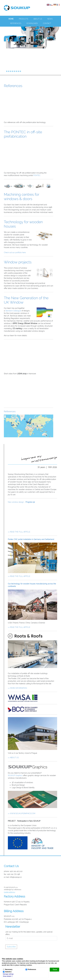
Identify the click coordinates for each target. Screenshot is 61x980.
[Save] (54, 970)
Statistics (8, 972)
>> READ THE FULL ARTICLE (19, 532)
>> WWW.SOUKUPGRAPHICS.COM (22, 813)
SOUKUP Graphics (15, 775)
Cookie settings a (9, 892)
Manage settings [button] (8, 974)
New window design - (21, 502)
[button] (8, 976)
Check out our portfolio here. (15, 252)
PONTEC (37, 175)
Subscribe (11, 947)
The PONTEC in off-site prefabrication (23, 134)
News (50, 19)
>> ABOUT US (13, 758)
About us (38, 19)
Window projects (18, 262)
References (16, 23)
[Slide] (5, 71)
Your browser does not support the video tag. (32, 518)
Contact (47, 23)
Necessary (9, 970)
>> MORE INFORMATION (17, 688)
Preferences (32, 970)
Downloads (32, 23)
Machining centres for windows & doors (21, 197)
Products (23, 19)
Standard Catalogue (13, 311)
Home (11, 19)
